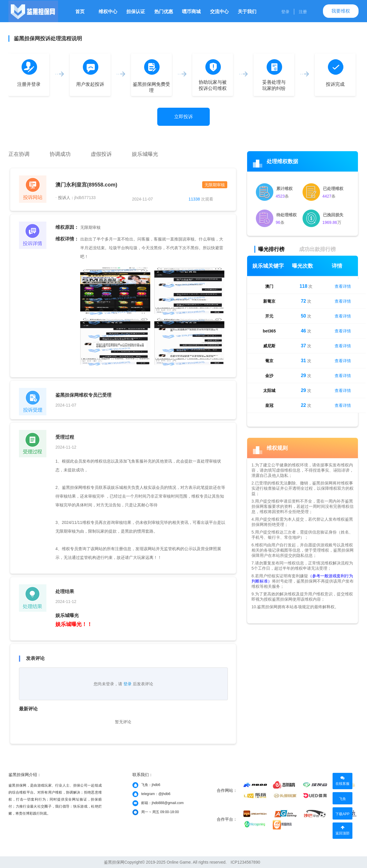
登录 (285, 12)
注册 (303, 12)
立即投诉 (183, 117)
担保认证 (136, 12)
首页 (80, 12)
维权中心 (108, 12)
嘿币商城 (191, 12)
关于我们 (247, 12)
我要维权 (341, 11)
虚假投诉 (101, 154)
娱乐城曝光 (145, 154)
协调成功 (60, 154)
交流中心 (219, 12)
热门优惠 (164, 12)
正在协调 (19, 154)
